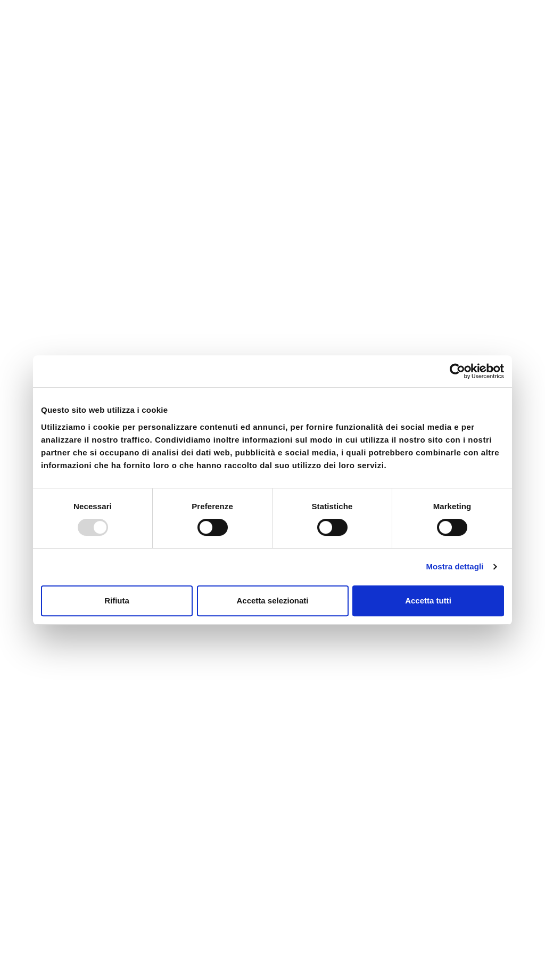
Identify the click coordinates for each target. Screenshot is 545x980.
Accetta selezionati (272, 601)
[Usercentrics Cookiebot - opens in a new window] (457, 371)
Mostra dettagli (455, 566)
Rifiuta (117, 601)
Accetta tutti (428, 601)
